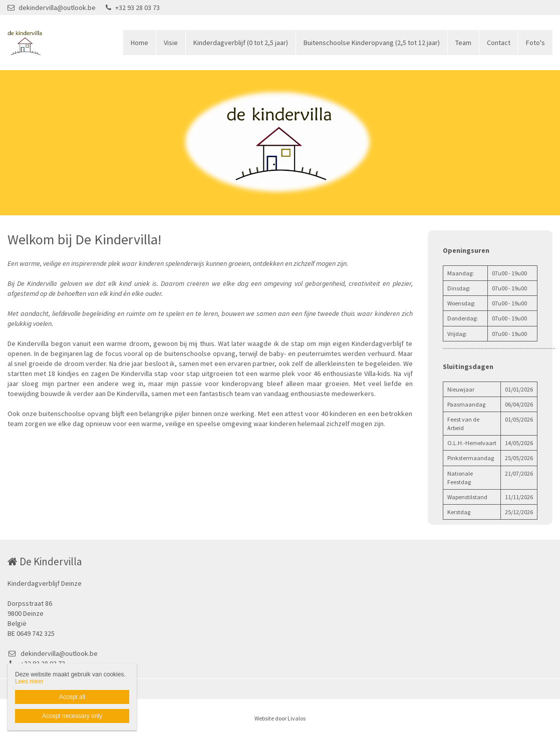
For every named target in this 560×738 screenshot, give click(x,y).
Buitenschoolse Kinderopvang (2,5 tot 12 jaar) (372, 43)
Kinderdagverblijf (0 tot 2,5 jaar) (241, 43)
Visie (171, 43)
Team (463, 43)
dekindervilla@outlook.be (52, 8)
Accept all (72, 697)
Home (139, 43)
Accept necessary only (72, 716)
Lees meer (29, 681)
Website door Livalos (280, 718)
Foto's (535, 43)
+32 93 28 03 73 (133, 8)
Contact (499, 43)
